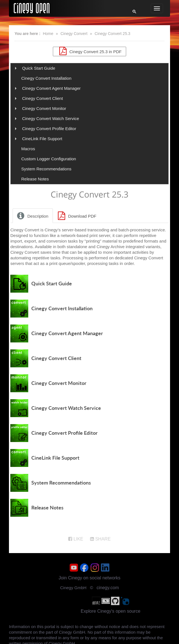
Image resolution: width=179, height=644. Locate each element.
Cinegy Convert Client (43, 98)
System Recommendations (46, 169)
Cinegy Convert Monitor (44, 108)
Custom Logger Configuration (49, 159)
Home (48, 34)
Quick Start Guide (39, 68)
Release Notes (35, 179)
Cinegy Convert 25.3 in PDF (89, 51)
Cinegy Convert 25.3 (112, 34)
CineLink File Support (42, 139)
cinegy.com (108, 588)
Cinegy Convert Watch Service (51, 118)
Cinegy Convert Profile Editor (49, 129)
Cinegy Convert (74, 34)
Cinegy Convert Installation (46, 78)
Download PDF (76, 216)
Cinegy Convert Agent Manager (51, 88)
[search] (89, 13)
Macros (28, 149)
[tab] (33, 216)
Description (32, 216)
